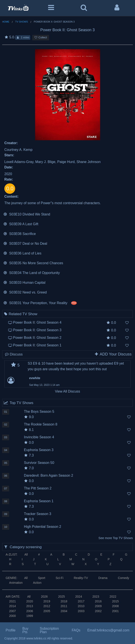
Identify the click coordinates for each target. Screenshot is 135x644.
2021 (12, 601)
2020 (30, 601)
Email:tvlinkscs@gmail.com (108, 630)
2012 (47, 606)
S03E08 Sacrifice (20, 233)
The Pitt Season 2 (38, 488)
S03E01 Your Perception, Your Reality (40, 302)
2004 (64, 611)
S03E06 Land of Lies (22, 253)
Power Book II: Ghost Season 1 (37, 345)
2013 (30, 606)
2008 (115, 606)
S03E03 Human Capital (24, 282)
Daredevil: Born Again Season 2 (49, 475)
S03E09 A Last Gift (21, 224)
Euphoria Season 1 (39, 501)
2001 (115, 611)
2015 (115, 601)
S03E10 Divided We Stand (27, 214)
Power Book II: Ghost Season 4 (37, 322)
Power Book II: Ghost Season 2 (37, 338)
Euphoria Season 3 (39, 450)
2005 (47, 611)
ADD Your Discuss (113, 354)
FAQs (76, 630)
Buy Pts (25, 630)
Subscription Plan (49, 630)
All (26, 554)
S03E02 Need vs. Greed (25, 292)
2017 (81, 601)
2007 (12, 611)
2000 (12, 616)
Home (6, 22)
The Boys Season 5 (39, 412)
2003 (81, 611)
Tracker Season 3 (38, 514)
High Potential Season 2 (43, 527)
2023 (96, 597)
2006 (30, 611)
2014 (12, 606)
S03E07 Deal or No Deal (25, 243)
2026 (44, 597)
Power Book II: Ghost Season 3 (37, 330)
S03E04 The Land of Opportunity (32, 272)
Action (37, 583)
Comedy (124, 578)
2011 (64, 606)
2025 (61, 597)
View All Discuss (67, 391)
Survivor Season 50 (39, 463)
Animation (16, 583)
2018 (64, 601)
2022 (113, 597)
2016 (98, 601)
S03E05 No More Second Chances (33, 263)
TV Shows (22, 22)
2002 (98, 611)
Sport (41, 578)
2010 (81, 606)
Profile (11, 630)
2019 (47, 601)
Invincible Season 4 (39, 437)
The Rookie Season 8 (41, 424)
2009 (98, 606)
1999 (30, 616)
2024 (79, 597)
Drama (103, 578)
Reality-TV (81, 578)
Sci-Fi (60, 578)
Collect (41, 37)
